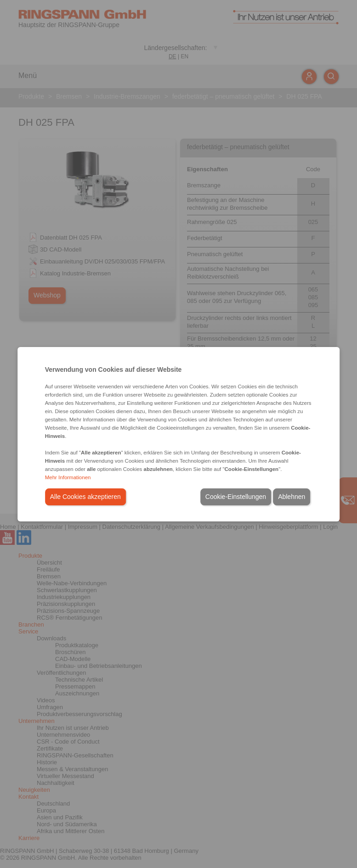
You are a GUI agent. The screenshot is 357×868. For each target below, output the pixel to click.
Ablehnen (292, 497)
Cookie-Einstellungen (236, 497)
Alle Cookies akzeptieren (85, 497)
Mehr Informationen (68, 477)
